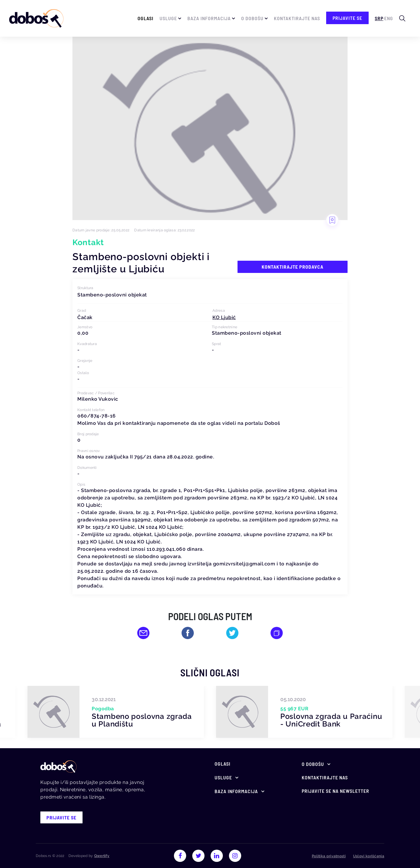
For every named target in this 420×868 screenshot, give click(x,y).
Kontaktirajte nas (297, 18)
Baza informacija (209, 18)
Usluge (168, 18)
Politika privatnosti (329, 856)
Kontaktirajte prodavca (293, 267)
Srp (379, 18)
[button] (224, 317)
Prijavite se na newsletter (335, 791)
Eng (389, 18)
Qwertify (102, 856)
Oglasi (146, 18)
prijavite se (347, 18)
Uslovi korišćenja (369, 856)
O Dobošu (252, 18)
